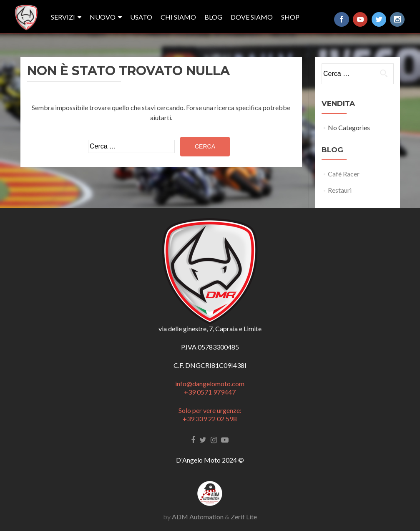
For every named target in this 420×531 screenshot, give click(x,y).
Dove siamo (252, 17)
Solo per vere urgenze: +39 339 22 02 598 (210, 414)
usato (141, 17)
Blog (213, 17)
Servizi (63, 17)
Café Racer (344, 174)
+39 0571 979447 (210, 392)
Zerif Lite (244, 517)
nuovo (103, 17)
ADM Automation (198, 517)
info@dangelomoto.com (210, 384)
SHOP (290, 17)
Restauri (340, 190)
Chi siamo (178, 17)
